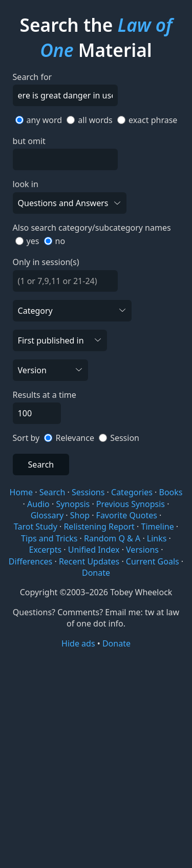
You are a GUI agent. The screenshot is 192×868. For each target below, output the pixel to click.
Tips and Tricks (49, 538)
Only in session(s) (46, 262)
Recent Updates (89, 561)
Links (157, 538)
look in (26, 184)
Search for (33, 77)
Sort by (26, 438)
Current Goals (153, 561)
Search (41, 465)
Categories (132, 492)
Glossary (47, 515)
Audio (38, 504)
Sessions (88, 492)
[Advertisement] (96, 758)
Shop (80, 515)
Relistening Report (99, 527)
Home (22, 492)
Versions (142, 550)
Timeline (158, 527)
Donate (96, 573)
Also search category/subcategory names (92, 228)
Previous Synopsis (131, 504)
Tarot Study (36, 527)
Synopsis (73, 504)
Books (170, 492)
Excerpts (46, 550)
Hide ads (78, 643)
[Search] (65, 95)
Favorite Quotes (127, 515)
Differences (30, 561)
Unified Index (94, 550)
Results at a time (45, 395)
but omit (29, 141)
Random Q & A (112, 538)
